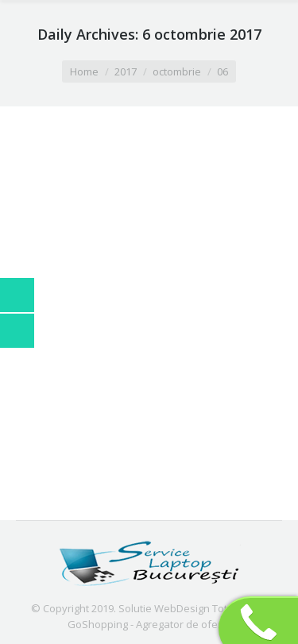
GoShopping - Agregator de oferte (149, 624)
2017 (126, 71)
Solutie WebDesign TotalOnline (193, 608)
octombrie (177, 71)
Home (84, 71)
